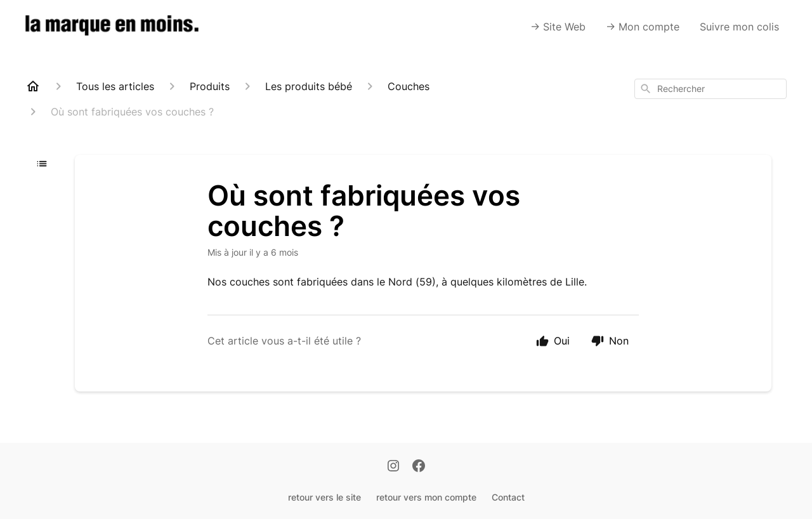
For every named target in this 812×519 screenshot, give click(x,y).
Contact (508, 497)
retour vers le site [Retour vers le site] (324, 497)
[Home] (33, 86)
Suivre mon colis (739, 27)
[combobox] (710, 89)
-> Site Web (558, 27)
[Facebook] (419, 467)
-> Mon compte (643, 27)
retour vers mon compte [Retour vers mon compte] (426, 497)
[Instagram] (393, 467)
